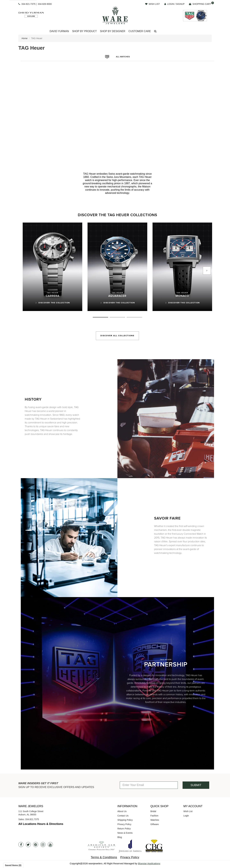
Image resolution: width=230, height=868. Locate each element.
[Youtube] (50, 845)
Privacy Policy (124, 824)
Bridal (153, 811)
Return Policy (124, 829)
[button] (155, 31)
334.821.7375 (32, 819)
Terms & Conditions (104, 857)
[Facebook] (21, 845)
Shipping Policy (125, 820)
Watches (155, 820)
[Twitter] (28, 845)
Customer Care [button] (140, 31)
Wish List (188, 811)
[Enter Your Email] (149, 785)
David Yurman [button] (59, 31)
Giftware (155, 824)
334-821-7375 (28, 4)
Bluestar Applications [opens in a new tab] (149, 863)
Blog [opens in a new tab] (120, 837)
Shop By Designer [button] (113, 31)
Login (186, 816)
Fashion (154, 816)
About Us (122, 811)
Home (25, 38)
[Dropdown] (59, 31)
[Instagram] (43, 845)
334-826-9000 (45, 4)
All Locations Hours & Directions (41, 824)
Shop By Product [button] (84, 31)
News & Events (125, 833)
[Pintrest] (36, 845)
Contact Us (123, 816)
